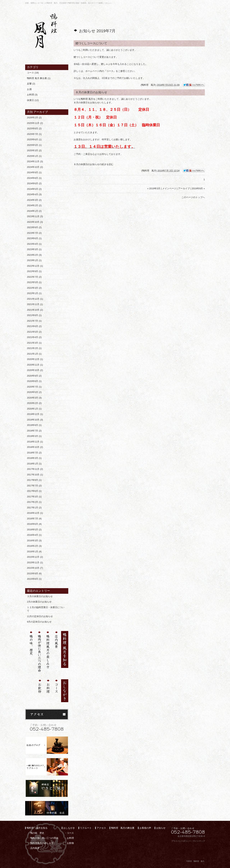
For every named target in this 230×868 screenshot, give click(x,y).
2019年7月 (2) (34, 431)
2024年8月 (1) (34, 178)
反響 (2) (31, 84)
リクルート (86, 828)
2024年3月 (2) (34, 200)
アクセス (101, 828)
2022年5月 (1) (34, 282)
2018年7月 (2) (34, 453)
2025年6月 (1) (34, 139)
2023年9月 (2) (34, 227)
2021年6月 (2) (34, 326)
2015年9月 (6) (34, 573)
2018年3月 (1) (34, 458)
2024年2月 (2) (34, 205)
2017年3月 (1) (34, 497)
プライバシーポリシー (181, 841)
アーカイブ (41, 112)
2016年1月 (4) (34, 552)
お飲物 (70, 843)
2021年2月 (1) (34, 348)
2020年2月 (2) (34, 403)
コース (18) (33, 73)
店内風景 (35, 848)
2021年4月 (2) (34, 337)
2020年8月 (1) (34, 381)
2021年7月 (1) (34, 321)
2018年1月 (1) (34, 464)
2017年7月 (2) (34, 486)
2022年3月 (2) (34, 288)
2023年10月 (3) (35, 222)
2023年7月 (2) (34, 233)
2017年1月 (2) (34, 508)
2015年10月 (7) (35, 568)
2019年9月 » (198, 188)
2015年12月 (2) (35, 557)
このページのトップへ (193, 197)
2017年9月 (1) (34, 480)
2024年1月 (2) (34, 211)
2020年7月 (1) (34, 387)
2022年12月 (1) (35, 266)
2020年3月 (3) (34, 398)
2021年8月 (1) (34, 315)
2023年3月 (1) (34, 249)
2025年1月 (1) (34, 156)
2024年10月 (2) (35, 167)
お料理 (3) (32, 95)
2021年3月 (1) (34, 343)
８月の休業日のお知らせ (91, 92)
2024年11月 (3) (35, 161)
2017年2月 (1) (34, 502)
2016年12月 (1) (35, 513)
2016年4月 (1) (34, 535)
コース (70, 833)
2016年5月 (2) (34, 530)
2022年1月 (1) (34, 293)
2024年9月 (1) (34, 172)
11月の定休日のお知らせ (40, 616)
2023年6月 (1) (34, 238)
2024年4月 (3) (34, 194)
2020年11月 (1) (35, 365)
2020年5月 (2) (34, 392)
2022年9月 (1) (34, 271)
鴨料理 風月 (148, 85)
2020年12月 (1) (35, 359)
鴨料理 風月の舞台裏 (123, 828)
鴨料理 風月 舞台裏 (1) (39, 78)
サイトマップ (199, 841)
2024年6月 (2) (34, 183)
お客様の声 (145, 828)
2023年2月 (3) (34, 255)
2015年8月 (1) (34, 579)
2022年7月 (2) (34, 277)
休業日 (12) (33, 100)
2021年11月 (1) (35, 304)
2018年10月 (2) (35, 447)
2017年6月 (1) (34, 491)
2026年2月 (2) (34, 118)
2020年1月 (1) (34, 409)
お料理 (70, 838)
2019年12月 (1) (35, 414)
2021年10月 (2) (35, 310)
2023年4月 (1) (34, 244)
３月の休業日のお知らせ (40, 596)
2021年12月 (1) (35, 299)
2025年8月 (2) (34, 128)
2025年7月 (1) (34, 134)
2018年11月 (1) (35, 442)
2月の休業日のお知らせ (39, 602)
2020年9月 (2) (34, 376)
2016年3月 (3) (34, 541)
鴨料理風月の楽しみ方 (42, 843)
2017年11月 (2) (35, 469)
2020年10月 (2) (35, 370)
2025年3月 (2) (34, 150)
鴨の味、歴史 (37, 833)
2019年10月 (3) (35, 420)
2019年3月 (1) (34, 436)
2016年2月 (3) (34, 546)
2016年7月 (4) (34, 519)
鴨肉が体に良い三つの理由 (44, 838)
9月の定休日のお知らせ (39, 622)
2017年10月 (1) (35, 475)
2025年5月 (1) (34, 145)
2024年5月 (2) (34, 189)
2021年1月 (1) (34, 354)
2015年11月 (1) (35, 562)
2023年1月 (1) (34, 260)
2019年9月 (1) (34, 425)
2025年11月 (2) (35, 123)
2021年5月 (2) (34, 332)
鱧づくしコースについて (91, 43)
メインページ (169, 188)
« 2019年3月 (154, 188)
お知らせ (161, 828)
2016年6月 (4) (34, 524)
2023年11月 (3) (35, 216)
